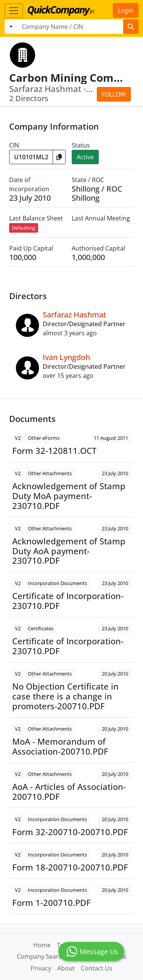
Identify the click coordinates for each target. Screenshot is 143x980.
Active (85, 157)
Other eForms (44, 438)
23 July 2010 (115, 473)
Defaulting (23, 228)
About (66, 968)
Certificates (41, 628)
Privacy (41, 968)
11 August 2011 (111, 438)
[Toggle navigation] (14, 11)
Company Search (41, 956)
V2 (18, 438)
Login (126, 10)
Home (42, 945)
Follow (114, 94)
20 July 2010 (115, 674)
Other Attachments (50, 473)
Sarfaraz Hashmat (75, 315)
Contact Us (97, 968)
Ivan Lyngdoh (66, 357)
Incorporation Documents (57, 583)
